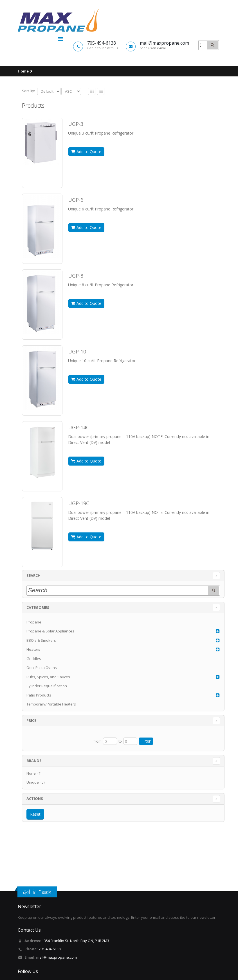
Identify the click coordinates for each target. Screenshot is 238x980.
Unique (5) (35, 810)
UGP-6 (76, 228)
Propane (34, 650)
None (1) (34, 801)
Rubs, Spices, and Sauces (48, 705)
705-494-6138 (50, 949)
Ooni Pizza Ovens (42, 695)
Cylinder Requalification (47, 714)
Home (23, 99)
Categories (38, 635)
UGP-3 (76, 152)
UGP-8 (76, 303)
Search (33, 603)
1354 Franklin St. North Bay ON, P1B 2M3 (76, 941)
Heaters (33, 677)
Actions (35, 826)
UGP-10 (77, 379)
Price (31, 748)
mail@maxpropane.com (57, 957)
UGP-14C (79, 455)
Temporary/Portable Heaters (51, 732)
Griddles (34, 686)
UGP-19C (79, 531)
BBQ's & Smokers (41, 668)
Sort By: (28, 119)
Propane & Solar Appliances (50, 659)
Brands (34, 788)
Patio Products (39, 723)
